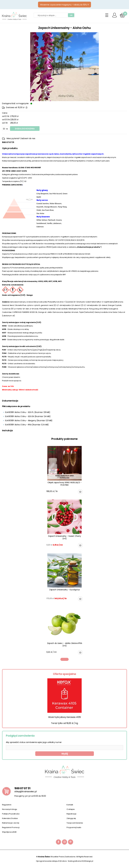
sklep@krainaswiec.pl (26, 791)
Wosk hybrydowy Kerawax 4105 (64, 717)
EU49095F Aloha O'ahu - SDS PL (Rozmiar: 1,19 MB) (28, 412)
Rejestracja (71, 814)
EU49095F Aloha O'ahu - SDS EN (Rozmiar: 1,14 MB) (28, 416)
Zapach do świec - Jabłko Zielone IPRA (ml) (65, 644)
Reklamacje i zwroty (11, 823)
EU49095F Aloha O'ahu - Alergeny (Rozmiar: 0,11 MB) (29, 421)
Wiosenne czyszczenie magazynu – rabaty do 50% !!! (64, 5)
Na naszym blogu (10, 809)
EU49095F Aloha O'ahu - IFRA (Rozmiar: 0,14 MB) (27, 425)
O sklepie (71, 809)
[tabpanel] (64, 550)
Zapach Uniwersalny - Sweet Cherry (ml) (64, 537)
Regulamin (7, 805)
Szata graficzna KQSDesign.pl (80, 861)
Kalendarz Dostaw (10, 818)
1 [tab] (64, 659)
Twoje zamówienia (75, 823)
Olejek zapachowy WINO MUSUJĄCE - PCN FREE (64, 484)
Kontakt (70, 805)
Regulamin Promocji (11, 827)
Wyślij (65, 754)
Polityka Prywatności (11, 814)
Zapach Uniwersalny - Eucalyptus (64, 590)
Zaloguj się (71, 818)
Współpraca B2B (9, 832)
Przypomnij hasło (74, 827)
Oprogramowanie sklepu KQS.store (51, 861)
